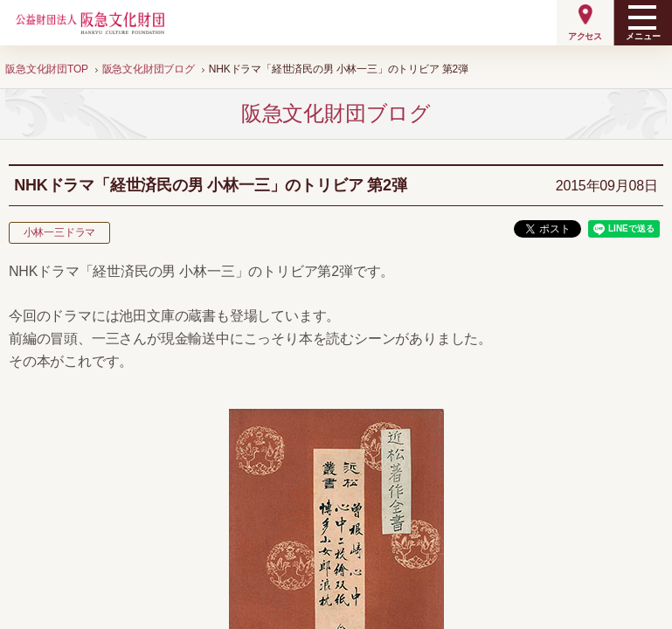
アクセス (585, 36)
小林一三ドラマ (60, 232)
